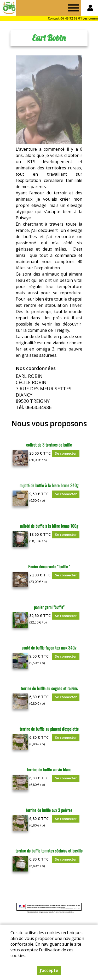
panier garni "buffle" (49, 607)
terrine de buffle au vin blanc (49, 769)
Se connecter (66, 453)
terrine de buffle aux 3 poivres (49, 810)
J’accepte (49, 970)
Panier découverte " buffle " (49, 567)
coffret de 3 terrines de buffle (49, 445)
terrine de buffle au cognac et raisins (49, 688)
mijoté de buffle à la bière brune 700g (49, 526)
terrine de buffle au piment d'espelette (49, 729)
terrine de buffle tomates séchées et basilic (49, 851)
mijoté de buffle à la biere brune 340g (49, 485)
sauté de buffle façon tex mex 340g (49, 648)
